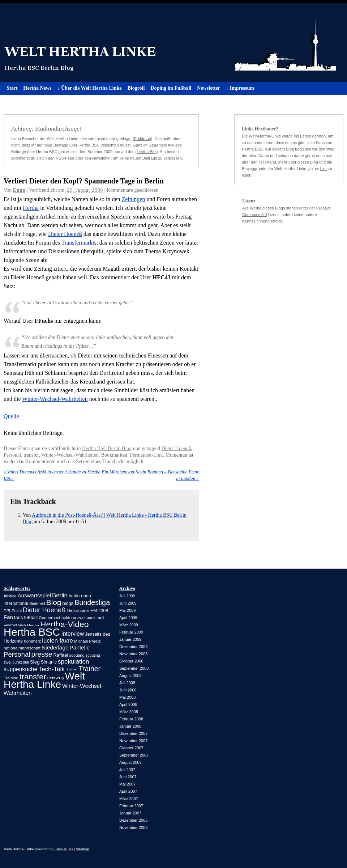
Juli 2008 (127, 683)
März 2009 (129, 625)
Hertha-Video (65, 624)
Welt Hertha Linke (173, 43)
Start (12, 88)
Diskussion (78, 611)
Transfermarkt (78, 243)
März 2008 (129, 712)
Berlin (60, 595)
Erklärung (143, 139)
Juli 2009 (127, 596)
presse (42, 654)
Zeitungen (134, 199)
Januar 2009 (130, 639)
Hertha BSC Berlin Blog (107, 448)
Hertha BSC (32, 632)
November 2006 (133, 827)
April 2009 (128, 618)
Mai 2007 (127, 784)
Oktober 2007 (131, 748)
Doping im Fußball (171, 88)
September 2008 (134, 668)
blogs (68, 603)
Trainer (89, 669)
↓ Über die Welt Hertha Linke (89, 88)
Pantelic (80, 647)
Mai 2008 (127, 697)
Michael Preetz (87, 641)
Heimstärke (15, 626)
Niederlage (55, 647)
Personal (12, 455)
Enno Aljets (64, 849)
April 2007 (128, 791)
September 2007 (134, 755)
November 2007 (133, 741)
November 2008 (133, 654)
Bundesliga (92, 602)
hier (324, 169)
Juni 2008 (128, 690)
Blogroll (136, 88)
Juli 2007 (127, 770)
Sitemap (82, 849)
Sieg (35, 662)
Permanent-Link (147, 455)
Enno (19, 190)
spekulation (73, 662)
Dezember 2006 (133, 820)
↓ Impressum (240, 88)
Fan (8, 617)
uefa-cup (56, 678)
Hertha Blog (147, 152)
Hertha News (37, 88)
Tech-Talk (52, 669)
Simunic (49, 662)
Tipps (72, 670)
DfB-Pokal (13, 611)
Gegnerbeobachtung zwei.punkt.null (71, 618)
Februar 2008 (131, 719)
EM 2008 (99, 611)
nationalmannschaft (22, 648)
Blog (54, 602)
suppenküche (20, 669)
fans (19, 617)
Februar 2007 (131, 806)
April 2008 (128, 704)
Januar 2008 (130, 726)
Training (11, 678)
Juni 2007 (128, 777)
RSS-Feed (65, 158)
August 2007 (130, 762)
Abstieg (10, 596)
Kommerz (32, 641)
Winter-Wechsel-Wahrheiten (55, 399)
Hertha (31, 208)
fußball (31, 618)
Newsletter (209, 88)
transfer (31, 455)
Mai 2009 (127, 610)
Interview (73, 634)
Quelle (11, 416)
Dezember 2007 (133, 733)
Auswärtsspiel (34, 595)
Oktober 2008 (131, 661)
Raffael (61, 655)
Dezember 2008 (133, 647)
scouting (77, 655)
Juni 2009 (128, 603)
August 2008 (130, 676)
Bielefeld (37, 604)
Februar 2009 (131, 632)
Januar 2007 (130, 813)
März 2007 (129, 799)
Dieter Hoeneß (65, 234)
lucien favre (57, 641)
